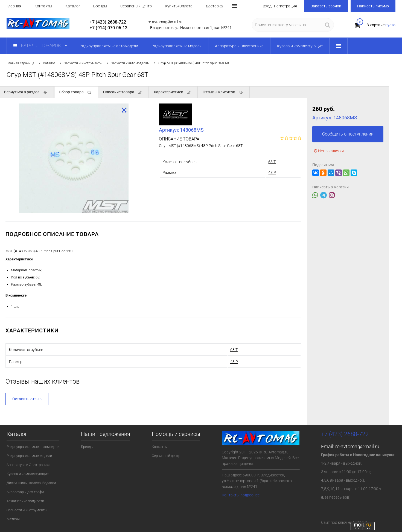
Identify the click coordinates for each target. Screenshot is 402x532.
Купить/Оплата (179, 6)
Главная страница (20, 63)
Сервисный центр (136, 6)
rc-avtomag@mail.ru (357, 446)
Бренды (100, 6)
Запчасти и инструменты (83, 63)
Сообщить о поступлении (348, 134)
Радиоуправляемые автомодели (33, 447)
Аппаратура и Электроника (28, 465)
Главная (14, 6)
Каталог (73, 6)
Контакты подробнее (241, 495)
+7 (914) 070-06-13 (109, 28)
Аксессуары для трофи (25, 492)
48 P (272, 172)
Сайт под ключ (334, 522)
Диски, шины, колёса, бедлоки (31, 483)
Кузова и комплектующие (28, 474)
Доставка (214, 6)
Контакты (43, 6)
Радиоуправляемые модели (29, 456)
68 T (272, 162)
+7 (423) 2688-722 (108, 22)
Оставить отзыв (27, 399)
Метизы (13, 519)
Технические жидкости (25, 501)
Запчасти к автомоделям (130, 63)
